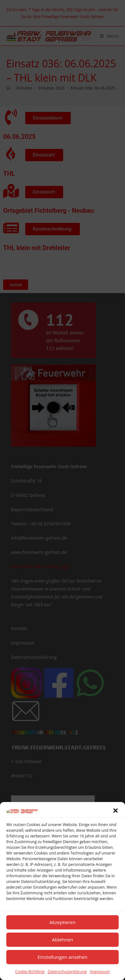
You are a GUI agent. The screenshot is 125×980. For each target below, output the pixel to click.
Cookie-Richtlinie (30, 972)
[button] (116, 811)
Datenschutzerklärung (67, 972)
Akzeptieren (62, 922)
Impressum (100, 972)
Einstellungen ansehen (62, 957)
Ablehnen (63, 940)
